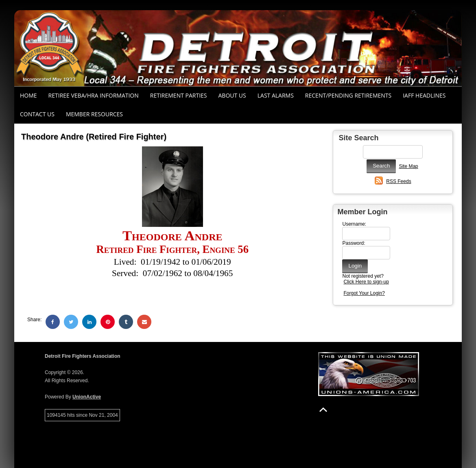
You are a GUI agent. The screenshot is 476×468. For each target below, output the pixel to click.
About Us (232, 95)
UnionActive (87, 397)
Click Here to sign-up (366, 282)
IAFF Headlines (424, 95)
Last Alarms (276, 95)
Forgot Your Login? (364, 293)
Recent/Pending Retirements (348, 95)
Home (28, 95)
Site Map (408, 166)
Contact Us (37, 114)
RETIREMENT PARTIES (179, 95)
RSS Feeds (398, 181)
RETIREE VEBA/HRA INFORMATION (94, 95)
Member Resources (94, 114)
